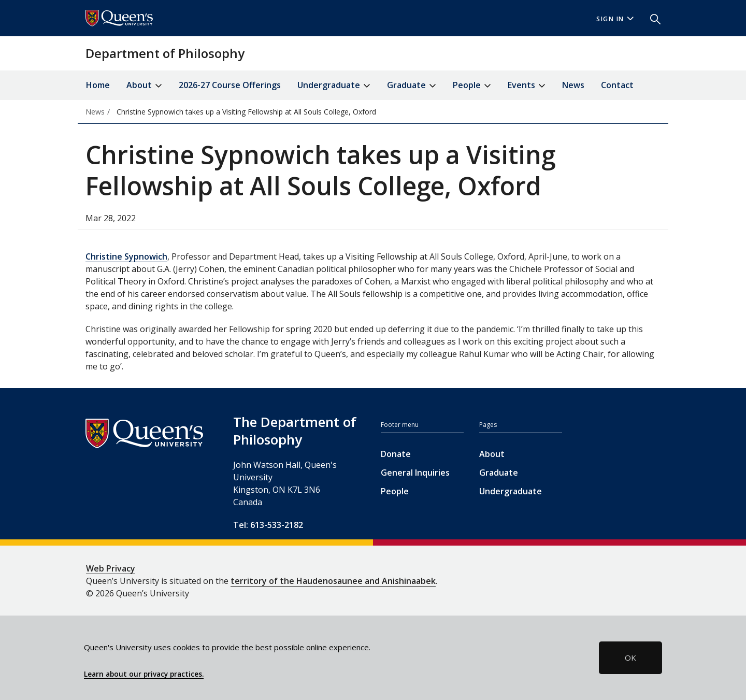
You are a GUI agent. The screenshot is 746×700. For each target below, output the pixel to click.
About (492, 454)
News (573, 85)
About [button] (144, 86)
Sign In (615, 19)
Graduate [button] (412, 86)
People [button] (472, 86)
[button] (651, 18)
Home (98, 85)
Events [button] (527, 86)
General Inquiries (415, 473)
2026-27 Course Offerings (230, 85)
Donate (396, 454)
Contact (617, 85)
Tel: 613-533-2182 (268, 525)
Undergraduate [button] (334, 86)
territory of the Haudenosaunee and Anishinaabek (333, 581)
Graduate (499, 473)
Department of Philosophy (165, 53)
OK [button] (630, 658)
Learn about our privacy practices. (144, 674)
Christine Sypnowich (126, 256)
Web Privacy (111, 568)
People (395, 491)
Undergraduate (511, 491)
